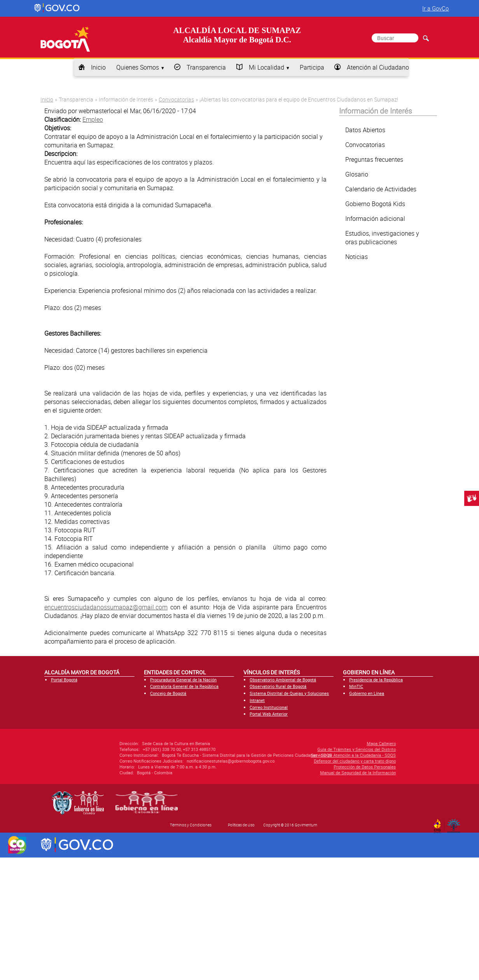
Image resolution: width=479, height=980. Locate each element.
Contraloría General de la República (184, 686)
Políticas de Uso (241, 825)
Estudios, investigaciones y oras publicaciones (382, 238)
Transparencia (206, 67)
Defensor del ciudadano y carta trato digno (314, 761)
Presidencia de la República (376, 680)
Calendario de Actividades (381, 189)
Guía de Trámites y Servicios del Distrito (315, 749)
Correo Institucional (269, 707)
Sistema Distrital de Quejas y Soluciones (289, 693)
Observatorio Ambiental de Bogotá (283, 680)
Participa (312, 67)
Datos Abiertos (365, 130)
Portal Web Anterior (269, 714)
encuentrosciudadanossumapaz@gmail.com (106, 607)
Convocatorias (176, 99)
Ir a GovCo (435, 8)
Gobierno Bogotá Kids (375, 204)
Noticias (357, 257)
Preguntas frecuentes (374, 159)
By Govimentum (455, 824)
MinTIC (356, 686)
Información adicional (375, 219)
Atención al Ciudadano (378, 67)
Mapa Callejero (340, 743)
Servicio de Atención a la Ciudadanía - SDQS (312, 755)
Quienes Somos (138, 67)
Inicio (98, 67)
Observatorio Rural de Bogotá (278, 686)
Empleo (93, 119)
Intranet (257, 700)
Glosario (357, 174)
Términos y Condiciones (191, 825)
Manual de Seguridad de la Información (317, 773)
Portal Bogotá (64, 680)
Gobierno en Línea (367, 693)
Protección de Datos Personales (323, 767)
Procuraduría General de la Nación (183, 680)
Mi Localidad (267, 67)
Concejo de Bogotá (168, 693)
